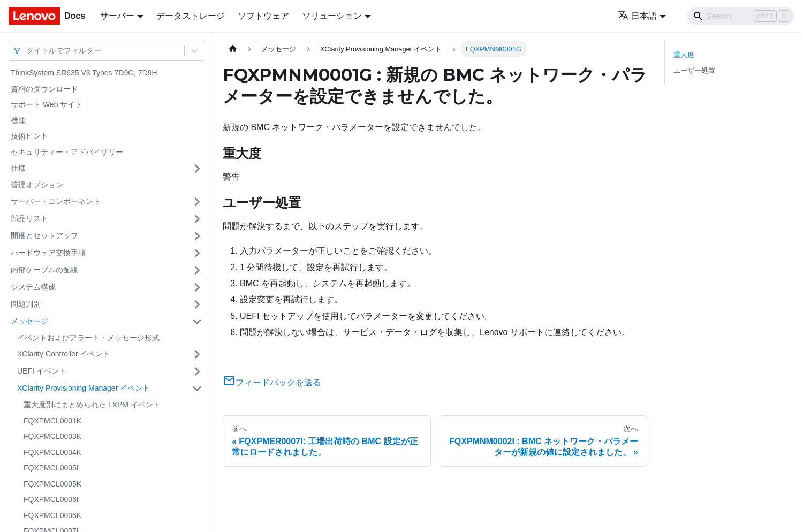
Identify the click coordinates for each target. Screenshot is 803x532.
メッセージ (29, 321)
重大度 (684, 55)
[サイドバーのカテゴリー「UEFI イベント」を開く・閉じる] (197, 371)
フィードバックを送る (272, 382)
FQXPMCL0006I (51, 499)
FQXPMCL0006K (52, 515)
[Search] (741, 16)
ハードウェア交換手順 (48, 253)
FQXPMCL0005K (52, 484)
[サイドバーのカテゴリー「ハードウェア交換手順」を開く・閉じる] (197, 253)
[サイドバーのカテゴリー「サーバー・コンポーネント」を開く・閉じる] (197, 202)
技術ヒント (29, 136)
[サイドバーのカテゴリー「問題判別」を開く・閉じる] (197, 305)
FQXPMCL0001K (52, 421)
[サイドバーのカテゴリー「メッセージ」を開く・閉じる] (197, 322)
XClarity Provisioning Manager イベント (84, 388)
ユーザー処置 (694, 70)
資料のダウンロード (44, 89)
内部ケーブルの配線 (44, 270)
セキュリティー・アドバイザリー (67, 152)
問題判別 (26, 304)
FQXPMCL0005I (51, 468)
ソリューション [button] (332, 16)
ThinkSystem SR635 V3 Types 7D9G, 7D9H (84, 73)
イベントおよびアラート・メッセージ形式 (88, 338)
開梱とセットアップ (44, 235)
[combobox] (27, 51)
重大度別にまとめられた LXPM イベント (92, 405)
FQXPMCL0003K (52, 436)
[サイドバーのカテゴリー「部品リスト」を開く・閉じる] (197, 219)
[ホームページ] (233, 49)
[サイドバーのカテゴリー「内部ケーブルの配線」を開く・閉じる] (197, 270)
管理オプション (37, 185)
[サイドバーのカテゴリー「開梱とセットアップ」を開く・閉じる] (197, 236)
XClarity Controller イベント (63, 354)
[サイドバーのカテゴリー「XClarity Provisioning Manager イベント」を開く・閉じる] (197, 389)
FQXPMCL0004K (52, 452)
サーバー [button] (117, 16)
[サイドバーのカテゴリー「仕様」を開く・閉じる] (197, 169)
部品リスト (29, 218)
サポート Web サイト (47, 104)
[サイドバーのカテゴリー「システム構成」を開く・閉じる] (197, 287)
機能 (18, 120)
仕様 (18, 168)
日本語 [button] (637, 16)
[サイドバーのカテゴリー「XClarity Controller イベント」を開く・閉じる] (197, 354)
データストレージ (191, 16)
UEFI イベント (42, 371)
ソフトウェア (263, 16)
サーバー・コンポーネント (56, 201)
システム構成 (33, 287)
